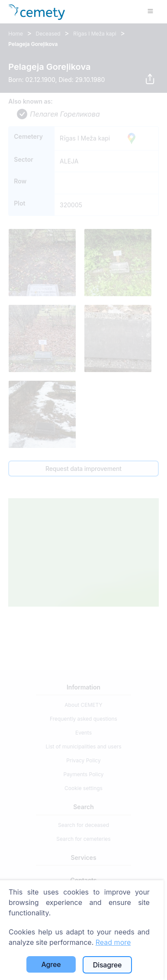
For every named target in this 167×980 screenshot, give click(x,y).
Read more (113, 942)
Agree (51, 964)
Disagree (108, 965)
